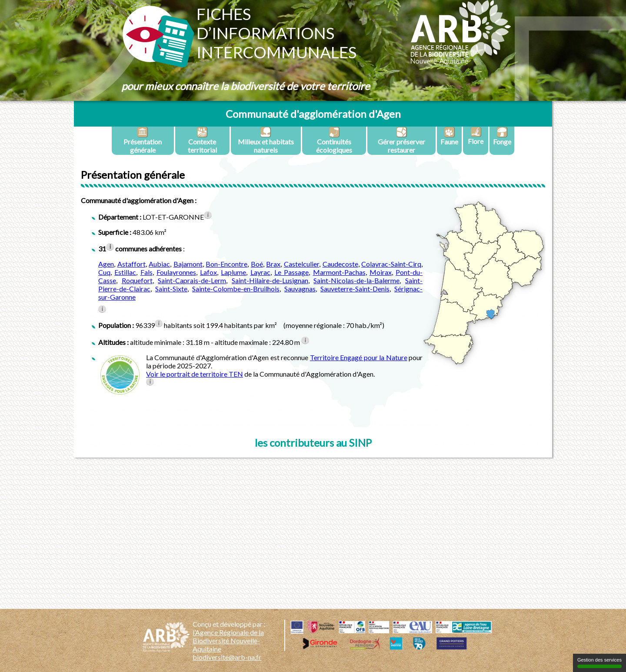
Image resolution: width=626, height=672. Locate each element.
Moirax (381, 272)
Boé (257, 264)
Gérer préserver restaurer (401, 140)
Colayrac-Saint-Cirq (391, 264)
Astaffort (132, 264)
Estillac (125, 272)
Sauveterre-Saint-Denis (355, 289)
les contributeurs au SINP (313, 443)
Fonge (502, 136)
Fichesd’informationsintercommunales (276, 33)
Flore (476, 136)
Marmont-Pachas (339, 272)
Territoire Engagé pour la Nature (359, 357)
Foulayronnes (176, 272)
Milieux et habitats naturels (266, 140)
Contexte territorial (202, 140)
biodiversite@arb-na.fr (227, 657)
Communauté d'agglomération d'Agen (313, 114)
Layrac (260, 272)
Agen (106, 264)
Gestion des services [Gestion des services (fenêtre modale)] (599, 663)
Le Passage (291, 272)
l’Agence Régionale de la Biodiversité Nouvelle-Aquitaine (228, 640)
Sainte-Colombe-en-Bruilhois (236, 289)
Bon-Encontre (226, 264)
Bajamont (188, 264)
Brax (273, 264)
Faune (449, 136)
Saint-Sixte (171, 289)
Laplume (233, 272)
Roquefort (137, 280)
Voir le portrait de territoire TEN (195, 374)
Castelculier (301, 264)
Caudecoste (340, 264)
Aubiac (159, 264)
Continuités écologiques (334, 140)
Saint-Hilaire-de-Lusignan (270, 280)
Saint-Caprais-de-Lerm (192, 280)
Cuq (104, 272)
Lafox (208, 272)
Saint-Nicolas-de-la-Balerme (356, 280)
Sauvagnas (300, 289)
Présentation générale (143, 140)
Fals (147, 272)
